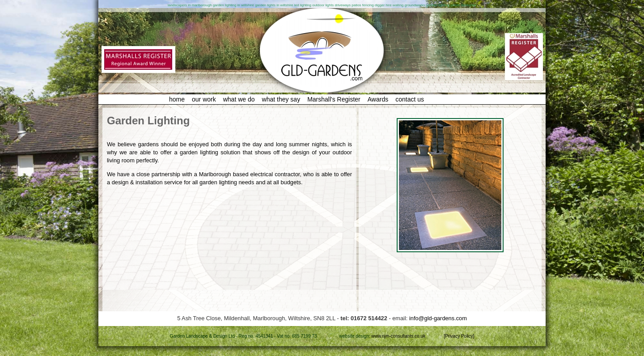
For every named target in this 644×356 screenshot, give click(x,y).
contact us (410, 99)
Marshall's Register (334, 99)
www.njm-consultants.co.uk (398, 336)
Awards (378, 99)
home (177, 99)
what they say (281, 99)
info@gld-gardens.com (438, 318)
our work (204, 99)
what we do (239, 99)
